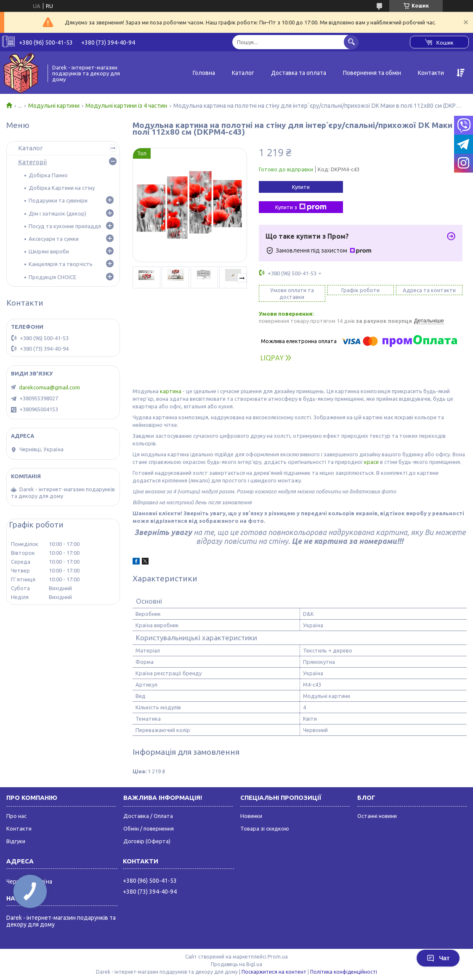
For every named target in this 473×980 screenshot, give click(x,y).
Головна (204, 73)
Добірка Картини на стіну (62, 188)
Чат (438, 958)
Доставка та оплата (299, 73)
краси (371, 462)
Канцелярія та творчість (61, 264)
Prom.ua (278, 957)
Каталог (243, 73)
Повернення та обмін (372, 73)
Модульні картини (54, 106)
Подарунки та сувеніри (58, 200)
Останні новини (377, 816)
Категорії (32, 162)
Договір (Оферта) (147, 841)
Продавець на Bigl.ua (236, 964)
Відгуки (16, 841)
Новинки (251, 816)
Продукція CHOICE (52, 277)
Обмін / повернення (149, 828)
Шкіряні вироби (49, 251)
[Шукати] (351, 42)
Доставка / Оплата (148, 816)
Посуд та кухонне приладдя (65, 226)
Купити (301, 187)
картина (171, 391)
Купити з (301, 207)
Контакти (431, 73)
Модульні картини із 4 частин (126, 106)
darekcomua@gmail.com (49, 387)
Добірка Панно (48, 175)
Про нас (16, 816)
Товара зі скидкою (265, 828)
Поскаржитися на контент (274, 972)
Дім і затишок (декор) (57, 213)
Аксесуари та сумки (54, 239)
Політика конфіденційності (344, 972)
